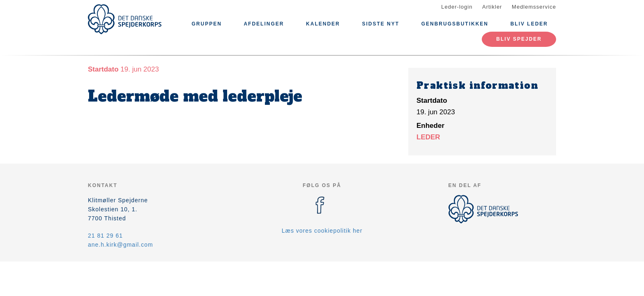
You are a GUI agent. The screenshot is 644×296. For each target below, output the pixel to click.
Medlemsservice (534, 7)
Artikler (492, 7)
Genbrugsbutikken (455, 24)
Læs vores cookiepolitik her (322, 231)
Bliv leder (529, 24)
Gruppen (206, 24)
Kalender (323, 24)
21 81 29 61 (105, 236)
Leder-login (457, 7)
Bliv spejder (519, 39)
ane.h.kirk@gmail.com (121, 245)
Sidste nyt (381, 24)
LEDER (428, 137)
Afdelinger (264, 24)
